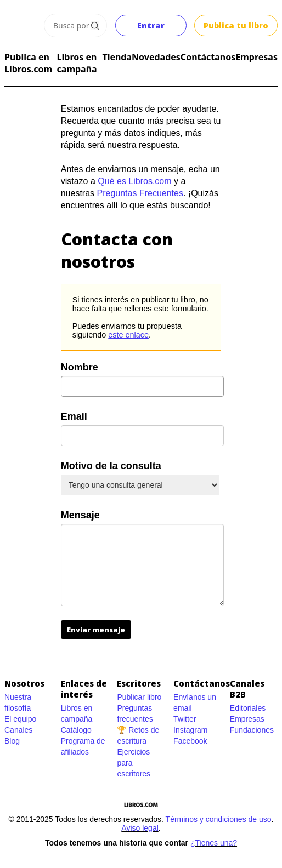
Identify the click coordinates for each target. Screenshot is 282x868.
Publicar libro (139, 697)
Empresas (256, 57)
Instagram (190, 730)
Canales (18, 730)
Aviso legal (140, 828)
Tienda (117, 57)
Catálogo (76, 730)
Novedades (156, 57)
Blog (12, 741)
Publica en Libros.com (28, 63)
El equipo (20, 719)
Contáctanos (208, 57)
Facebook (190, 741)
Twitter (185, 719)
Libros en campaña (77, 63)
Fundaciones (252, 730)
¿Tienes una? (214, 843)
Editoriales (248, 708)
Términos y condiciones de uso (219, 819)
